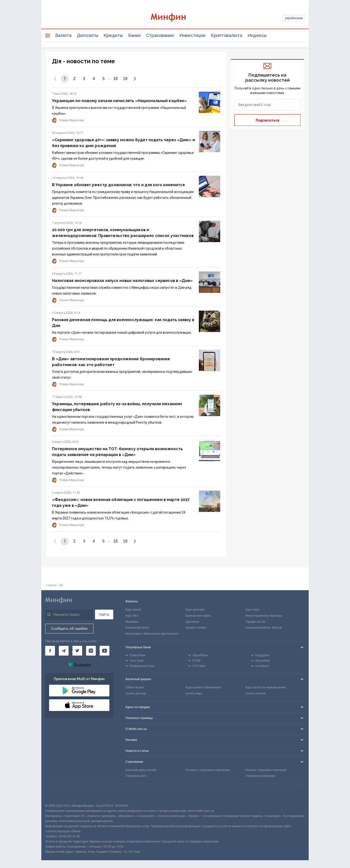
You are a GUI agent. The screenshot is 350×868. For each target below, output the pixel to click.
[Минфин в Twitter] (77, 651)
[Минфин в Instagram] (91, 651)
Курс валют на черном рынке (266, 687)
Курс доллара (195, 610)
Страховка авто (136, 776)
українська (294, 18)
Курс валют (133, 610)
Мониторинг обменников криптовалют (152, 634)
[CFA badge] (56, 794)
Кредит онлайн (196, 628)
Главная (51, 585)
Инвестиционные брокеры (264, 616)
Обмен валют (135, 687)
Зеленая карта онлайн (141, 770)
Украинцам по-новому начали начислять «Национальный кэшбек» (119, 101)
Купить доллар (136, 693)
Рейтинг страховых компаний (266, 770)
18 (115, 79)
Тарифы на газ (255, 622)
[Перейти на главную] (175, 18)
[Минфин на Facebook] (50, 651)
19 (125, 79)
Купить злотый (256, 693)
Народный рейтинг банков (264, 628)
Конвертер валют (137, 628)
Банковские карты (198, 616)
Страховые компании (260, 776)
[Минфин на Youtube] (105, 651)
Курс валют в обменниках (203, 687)
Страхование (160, 35)
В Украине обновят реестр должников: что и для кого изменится (118, 185)
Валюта (63, 35)
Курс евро (252, 610)
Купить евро (194, 693)
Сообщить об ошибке (69, 629)
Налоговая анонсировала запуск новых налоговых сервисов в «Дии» (122, 281)
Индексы (257, 35)
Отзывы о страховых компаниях (208, 770)
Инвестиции (192, 35)
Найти (104, 614)
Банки (134, 35)
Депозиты (87, 35)
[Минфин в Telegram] (64, 651)
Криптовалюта (226, 35)
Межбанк (132, 622)
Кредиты (113, 35)
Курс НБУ (132, 616)
